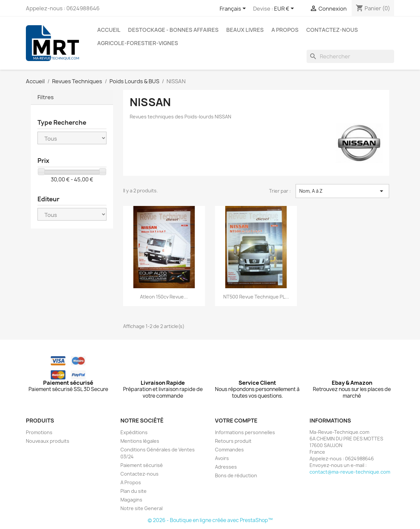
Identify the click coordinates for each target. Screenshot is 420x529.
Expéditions (134, 432)
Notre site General (141, 508)
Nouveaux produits (48, 441)
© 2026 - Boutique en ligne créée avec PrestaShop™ (210, 520)
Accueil (109, 30)
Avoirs (222, 458)
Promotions (39, 432)
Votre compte (236, 421)
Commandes (229, 450)
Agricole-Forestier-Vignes (138, 43)
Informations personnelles (245, 432)
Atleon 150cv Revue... (164, 297)
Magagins (131, 500)
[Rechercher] (350, 56)
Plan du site (134, 491)
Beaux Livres (245, 30)
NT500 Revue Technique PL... (256, 297)
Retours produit (233, 441)
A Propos (285, 30)
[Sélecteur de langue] (234, 9)
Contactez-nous (332, 30)
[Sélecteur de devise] (285, 9)
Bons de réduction (236, 475)
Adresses (226, 467)
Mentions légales (140, 441)
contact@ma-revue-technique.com (350, 472)
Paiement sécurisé (142, 465)
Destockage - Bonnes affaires (173, 30)
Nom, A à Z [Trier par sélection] (342, 191)
